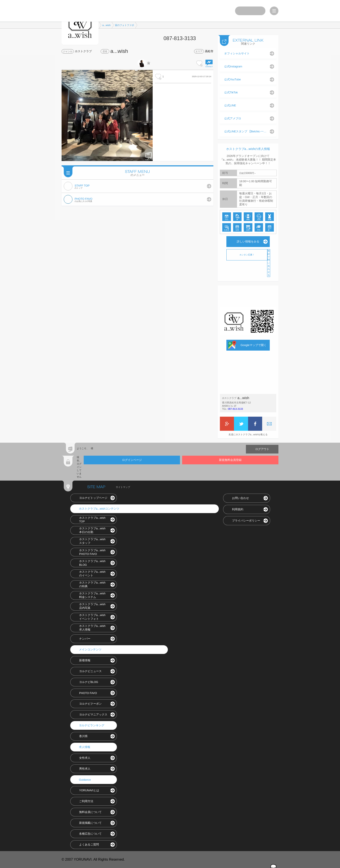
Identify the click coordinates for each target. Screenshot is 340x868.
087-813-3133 (235, 409)
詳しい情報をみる (248, 241)
